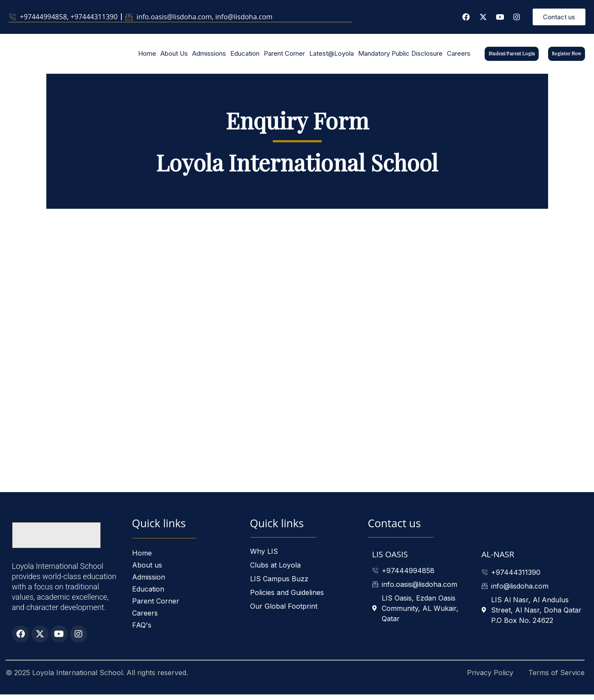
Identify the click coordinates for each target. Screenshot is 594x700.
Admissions (209, 56)
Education (245, 56)
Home (147, 56)
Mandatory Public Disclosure (400, 56)
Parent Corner (284, 56)
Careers (459, 56)
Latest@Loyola (332, 56)
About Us (174, 56)
